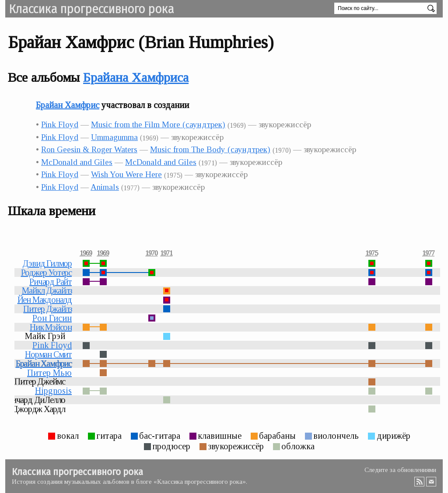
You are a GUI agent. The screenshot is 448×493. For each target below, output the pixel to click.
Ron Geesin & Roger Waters (89, 149)
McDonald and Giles (77, 162)
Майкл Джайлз (47, 290)
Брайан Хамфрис (68, 105)
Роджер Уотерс (46, 273)
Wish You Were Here (126, 174)
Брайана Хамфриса (136, 77)
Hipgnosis (53, 391)
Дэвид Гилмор (47, 263)
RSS (420, 482)
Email (431, 482)
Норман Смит (48, 354)
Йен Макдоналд (45, 300)
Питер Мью (49, 373)
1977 (428, 253)
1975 (371, 253)
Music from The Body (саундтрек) (210, 149)
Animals (105, 187)
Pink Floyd (60, 124)
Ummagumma (114, 137)
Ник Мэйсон (51, 327)
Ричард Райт (51, 282)
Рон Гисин (52, 318)
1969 (86, 253)
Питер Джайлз (47, 309)
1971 (166, 253)
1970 (151, 253)
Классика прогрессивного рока (91, 9)
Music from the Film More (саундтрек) (158, 124)
